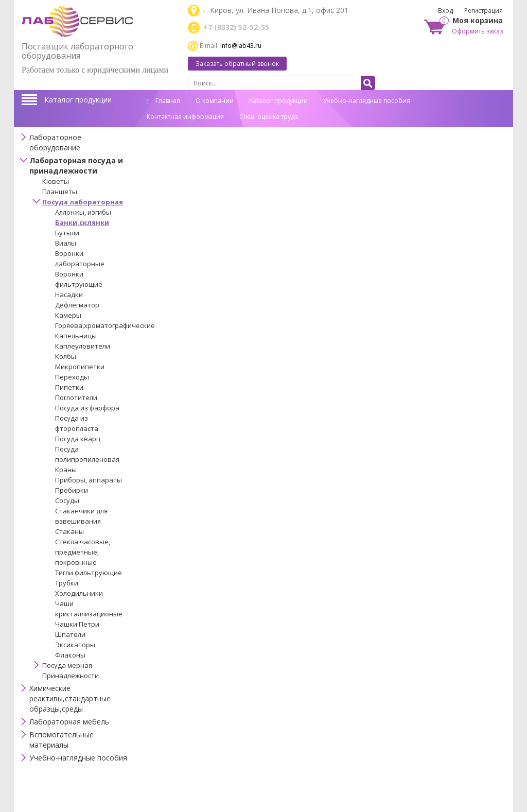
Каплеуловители (83, 346)
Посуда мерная (67, 665)
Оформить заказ (477, 31)
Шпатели (70, 634)
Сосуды (67, 500)
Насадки (69, 295)
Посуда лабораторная (83, 202)
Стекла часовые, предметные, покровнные (83, 552)
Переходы (72, 377)
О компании (215, 101)
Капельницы (76, 336)
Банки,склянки (82, 222)
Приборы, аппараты (89, 480)
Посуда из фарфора (87, 408)
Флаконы (70, 655)
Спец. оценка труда (269, 117)
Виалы (66, 243)
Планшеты (60, 192)
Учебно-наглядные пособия (367, 101)
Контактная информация (185, 117)
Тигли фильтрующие (89, 573)
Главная (163, 101)
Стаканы (69, 531)
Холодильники (79, 593)
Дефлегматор (77, 305)
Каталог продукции (78, 100)
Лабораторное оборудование (55, 142)
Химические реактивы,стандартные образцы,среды (70, 698)
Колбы (66, 356)
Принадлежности (71, 676)
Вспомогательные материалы (62, 740)
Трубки (67, 583)
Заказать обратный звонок (237, 64)
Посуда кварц (78, 439)
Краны (66, 470)
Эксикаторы (75, 645)
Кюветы (56, 181)
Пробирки (72, 490)
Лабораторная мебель (69, 722)
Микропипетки (80, 367)
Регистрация (484, 11)
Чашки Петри (77, 624)
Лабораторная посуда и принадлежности (76, 166)
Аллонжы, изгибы (83, 212)
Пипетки (69, 387)
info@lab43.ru (241, 46)
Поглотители (76, 398)
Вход (445, 11)
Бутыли (67, 233)
